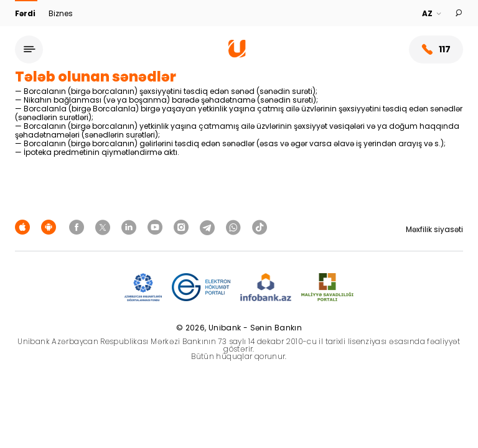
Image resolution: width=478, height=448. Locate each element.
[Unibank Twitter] (105, 227)
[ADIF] (143, 288)
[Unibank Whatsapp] (235, 227)
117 (436, 49)
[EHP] (201, 288)
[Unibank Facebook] (78, 227)
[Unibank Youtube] (157, 227)
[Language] (432, 14)
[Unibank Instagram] (183, 227)
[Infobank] (266, 288)
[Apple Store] (24, 227)
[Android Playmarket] (50, 227)
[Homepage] (237, 54)
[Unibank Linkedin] (131, 227)
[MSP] (327, 288)
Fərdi (26, 13)
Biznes (61, 13)
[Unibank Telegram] (209, 227)
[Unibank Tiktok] (260, 227)
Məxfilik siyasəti (434, 229)
